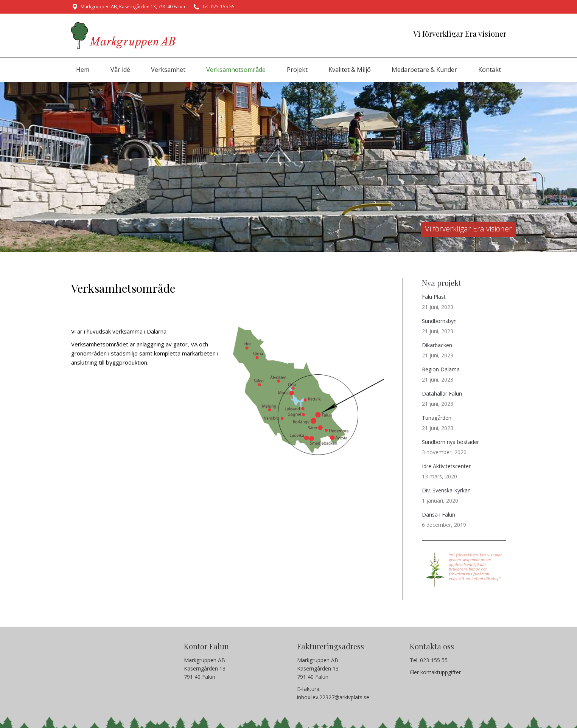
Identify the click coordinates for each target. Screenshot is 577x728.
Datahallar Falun (442, 393)
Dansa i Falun (439, 515)
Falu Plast (434, 297)
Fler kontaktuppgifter (435, 672)
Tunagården (437, 418)
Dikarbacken (437, 345)
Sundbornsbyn (439, 321)
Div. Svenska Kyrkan (446, 490)
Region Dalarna (441, 369)
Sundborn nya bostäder (450, 442)
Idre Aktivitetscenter (446, 466)
